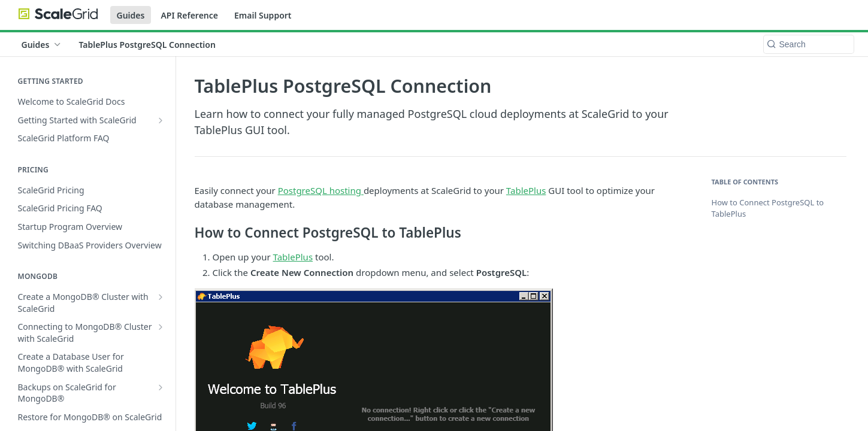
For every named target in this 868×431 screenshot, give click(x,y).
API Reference (189, 15)
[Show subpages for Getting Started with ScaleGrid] (161, 120)
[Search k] (809, 44)
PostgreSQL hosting (321, 190)
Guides (131, 15)
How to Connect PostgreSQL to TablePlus (768, 208)
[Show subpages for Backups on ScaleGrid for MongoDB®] (161, 387)
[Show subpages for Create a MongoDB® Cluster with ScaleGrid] (161, 297)
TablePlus (526, 190)
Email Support (263, 15)
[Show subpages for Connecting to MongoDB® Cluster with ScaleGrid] (161, 327)
